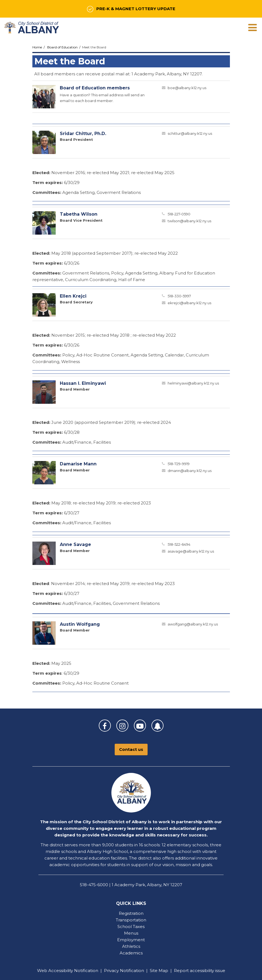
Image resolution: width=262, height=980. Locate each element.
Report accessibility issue (200, 971)
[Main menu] (252, 27)
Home (37, 47)
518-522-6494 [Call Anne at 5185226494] (179, 544)
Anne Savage (75, 544)
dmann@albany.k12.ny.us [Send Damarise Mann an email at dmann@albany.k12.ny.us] (190, 471)
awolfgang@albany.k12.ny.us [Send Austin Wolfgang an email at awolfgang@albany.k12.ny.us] (193, 624)
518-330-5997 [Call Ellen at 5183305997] (179, 296)
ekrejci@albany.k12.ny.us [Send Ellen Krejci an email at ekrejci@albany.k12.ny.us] (189, 303)
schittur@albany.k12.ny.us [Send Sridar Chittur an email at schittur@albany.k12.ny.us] (190, 133)
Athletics (131, 946)
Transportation (131, 920)
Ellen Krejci (73, 296)
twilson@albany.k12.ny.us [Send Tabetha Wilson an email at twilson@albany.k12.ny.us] (189, 221)
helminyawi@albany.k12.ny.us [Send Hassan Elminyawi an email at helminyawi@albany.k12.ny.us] (193, 383)
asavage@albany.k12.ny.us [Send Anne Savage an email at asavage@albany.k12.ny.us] (191, 551)
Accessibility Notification (73, 971)
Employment (131, 940)
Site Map (159, 971)
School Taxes (131, 927)
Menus (131, 933)
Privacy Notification (124, 971)
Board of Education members (95, 88)
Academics (131, 953)
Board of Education (62, 47)
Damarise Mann (78, 464)
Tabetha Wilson (79, 214)
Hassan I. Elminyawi (83, 383)
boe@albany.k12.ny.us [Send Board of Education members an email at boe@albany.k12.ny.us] (187, 88)
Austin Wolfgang (80, 624)
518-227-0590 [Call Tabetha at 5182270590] (179, 214)
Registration (131, 913)
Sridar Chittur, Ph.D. (83, 134)
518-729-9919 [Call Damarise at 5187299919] (179, 464)
